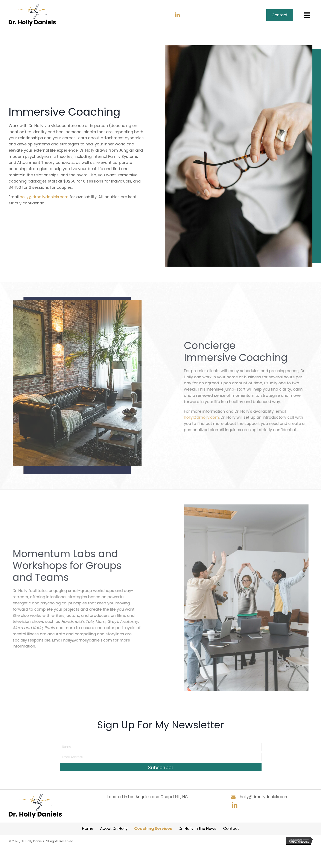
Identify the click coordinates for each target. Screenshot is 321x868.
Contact (231, 829)
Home (88, 829)
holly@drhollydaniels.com (44, 197)
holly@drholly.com (247, 417)
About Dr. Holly (114, 829)
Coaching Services (153, 829)
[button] (177, 15)
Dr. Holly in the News (198, 829)
